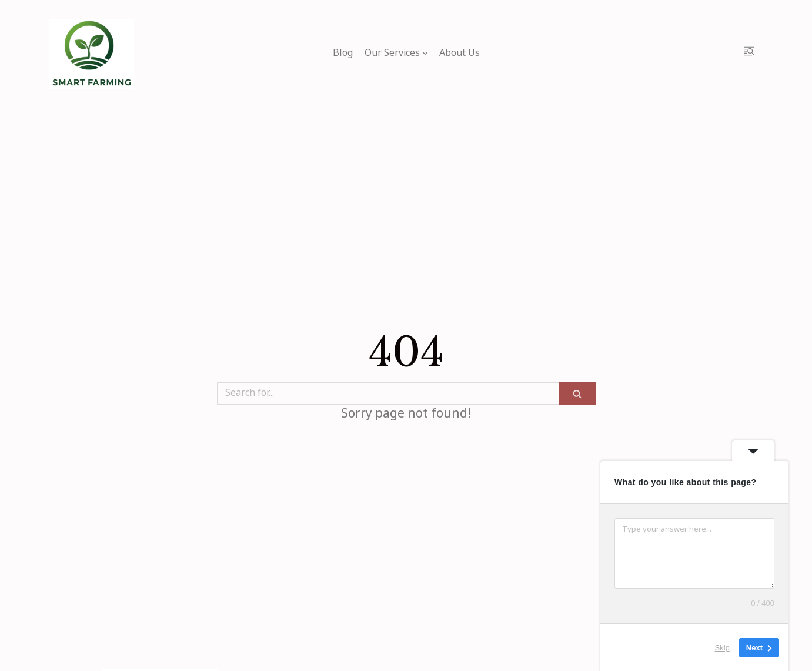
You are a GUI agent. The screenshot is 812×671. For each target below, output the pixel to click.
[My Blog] (91, 54)
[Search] (388, 393)
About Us (460, 54)
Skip (722, 647)
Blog (343, 54)
